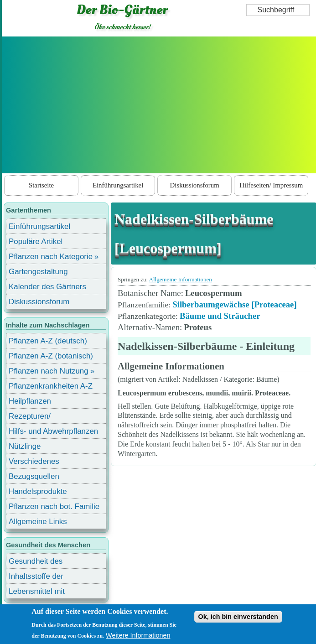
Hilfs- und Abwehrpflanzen (53, 431)
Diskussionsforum (195, 185)
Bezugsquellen (34, 476)
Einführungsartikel (118, 185)
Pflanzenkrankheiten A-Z (51, 386)
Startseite (41, 185)
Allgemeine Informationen (181, 279)
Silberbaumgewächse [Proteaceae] (234, 304)
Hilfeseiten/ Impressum (271, 185)
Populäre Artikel (36, 241)
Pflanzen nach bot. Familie (54, 506)
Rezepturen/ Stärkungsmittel (35, 418)
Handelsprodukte (38, 491)
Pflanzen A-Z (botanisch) (51, 356)
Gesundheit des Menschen (36, 563)
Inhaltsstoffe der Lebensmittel (36, 578)
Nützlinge (25, 446)
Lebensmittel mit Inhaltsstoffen (37, 593)
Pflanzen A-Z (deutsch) (48, 341)
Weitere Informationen (138, 635)
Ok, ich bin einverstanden (238, 617)
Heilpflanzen (30, 401)
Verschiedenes (34, 461)
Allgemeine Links (38, 522)
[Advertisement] (159, 105)
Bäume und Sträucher (220, 316)
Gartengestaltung (38, 272)
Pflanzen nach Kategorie (51, 257)
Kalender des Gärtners (47, 287)
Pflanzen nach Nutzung (49, 371)
